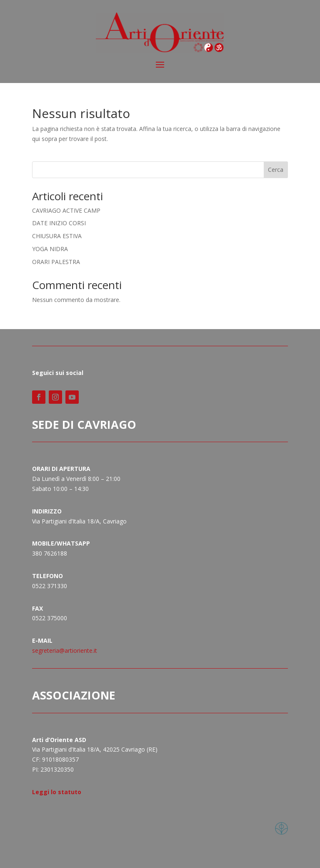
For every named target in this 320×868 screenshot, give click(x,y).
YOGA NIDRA (50, 249)
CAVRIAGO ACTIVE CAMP (66, 210)
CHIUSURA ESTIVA (57, 236)
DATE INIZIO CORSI (59, 223)
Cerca (276, 170)
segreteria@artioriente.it (65, 650)
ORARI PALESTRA (56, 262)
